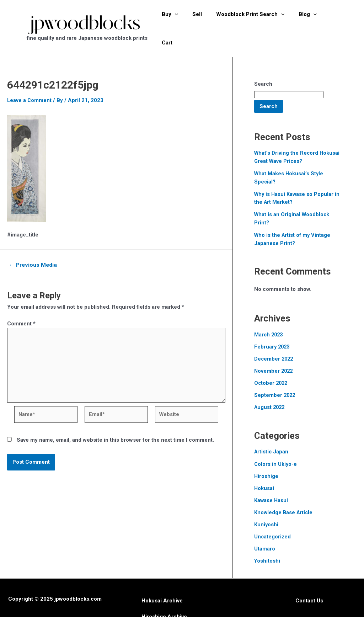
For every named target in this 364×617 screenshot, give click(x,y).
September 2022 (275, 374)
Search (263, 65)
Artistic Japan (272, 431)
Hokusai (264, 467)
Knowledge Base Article (284, 491)
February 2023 (273, 326)
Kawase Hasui (271, 479)
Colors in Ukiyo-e (276, 443)
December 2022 (274, 339)
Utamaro (265, 527)
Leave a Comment (30, 81)
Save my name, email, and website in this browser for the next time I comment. (115, 424)
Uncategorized (273, 515)
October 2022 (272, 362)
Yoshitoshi (267, 539)
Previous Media (34, 246)
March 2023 (269, 314)
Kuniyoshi (266, 503)
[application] (179, 19)
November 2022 (274, 350)
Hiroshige (266, 455)
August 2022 (270, 387)
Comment (21, 304)
